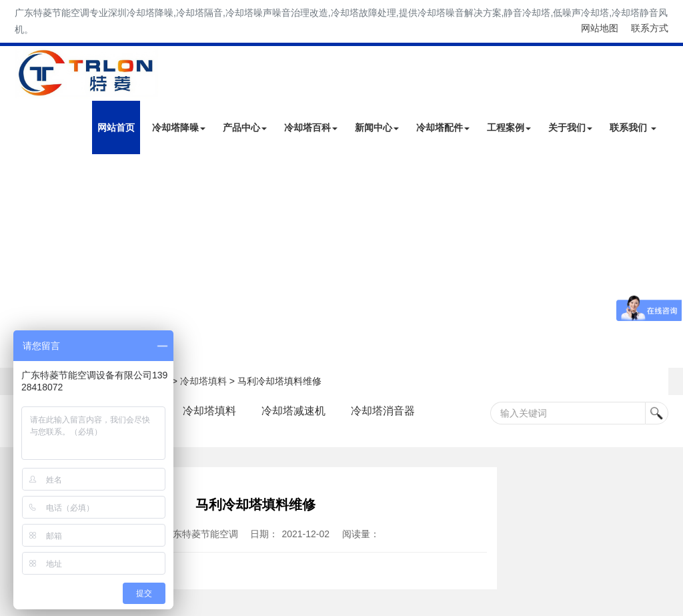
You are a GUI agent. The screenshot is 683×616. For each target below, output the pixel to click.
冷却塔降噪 (179, 127)
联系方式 (650, 28)
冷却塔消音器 (384, 411)
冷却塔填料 (203, 381)
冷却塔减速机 (294, 411)
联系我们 (633, 127)
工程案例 (509, 127)
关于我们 (570, 127)
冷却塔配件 (443, 127)
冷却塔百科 (311, 127)
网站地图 (600, 28)
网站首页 (116, 127)
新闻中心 (377, 127)
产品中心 (245, 127)
